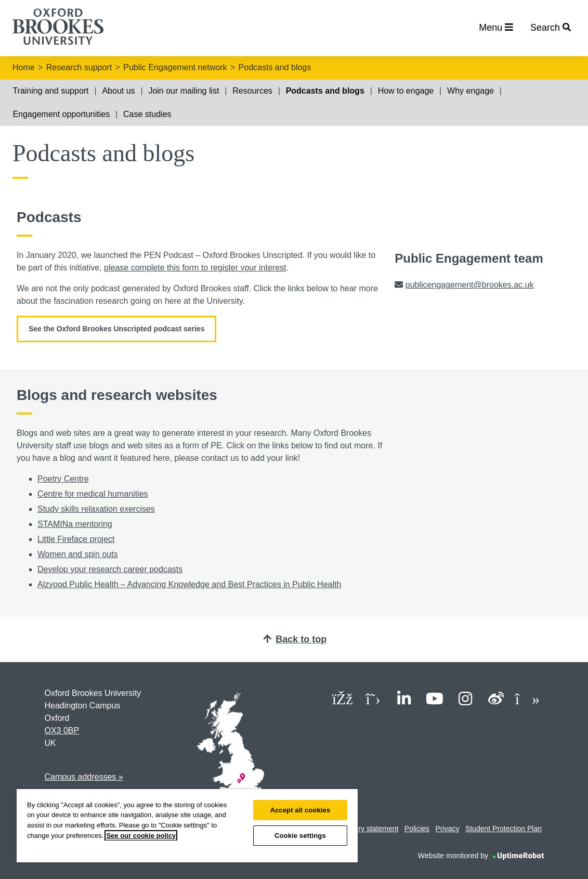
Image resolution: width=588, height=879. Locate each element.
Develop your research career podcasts (110, 569)
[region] (187, 826)
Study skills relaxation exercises (96, 509)
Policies (417, 829)
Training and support (50, 91)
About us (118, 91)
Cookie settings (300, 836)
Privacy (448, 829)
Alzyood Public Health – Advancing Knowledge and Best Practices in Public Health (189, 584)
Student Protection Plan (504, 829)
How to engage (406, 91)
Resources (252, 91)
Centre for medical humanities (93, 494)
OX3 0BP (62, 731)
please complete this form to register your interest (195, 268)
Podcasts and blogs (275, 67)
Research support (79, 67)
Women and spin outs (77, 554)
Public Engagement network (175, 67)
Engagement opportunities (61, 114)
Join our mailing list (184, 91)
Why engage (471, 91)
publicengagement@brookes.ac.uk (470, 285)
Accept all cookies (300, 810)
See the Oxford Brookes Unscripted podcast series (116, 329)
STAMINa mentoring (75, 524)
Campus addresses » (84, 777)
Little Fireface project (76, 539)
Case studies (147, 114)
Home (24, 67)
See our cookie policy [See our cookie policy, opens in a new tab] (141, 836)
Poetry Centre (63, 479)
